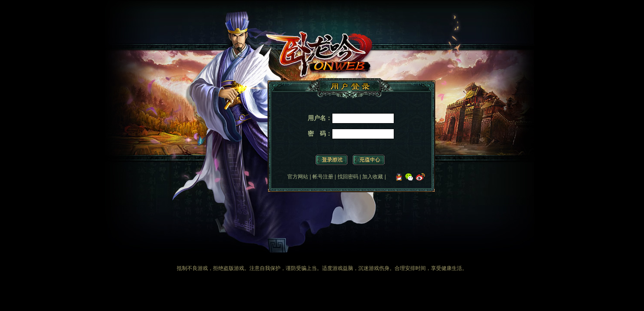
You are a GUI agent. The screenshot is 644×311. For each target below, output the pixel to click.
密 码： (320, 133)
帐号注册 (323, 177)
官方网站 (298, 177)
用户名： (320, 118)
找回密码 (348, 177)
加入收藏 (373, 177)
